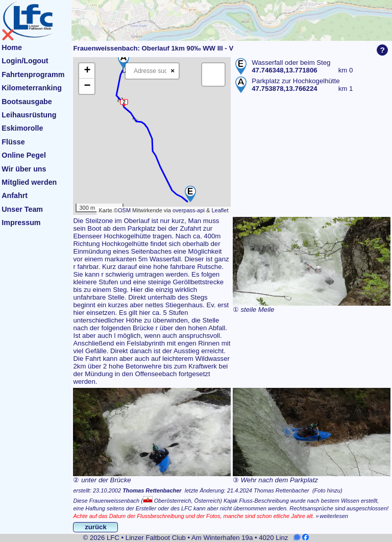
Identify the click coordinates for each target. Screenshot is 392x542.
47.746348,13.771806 (284, 70)
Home (12, 47)
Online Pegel (24, 155)
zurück (96, 527)
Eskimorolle (22, 128)
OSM (124, 210)
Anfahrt (15, 195)
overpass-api (189, 210)
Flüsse (13, 142)
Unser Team (22, 209)
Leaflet (220, 210)
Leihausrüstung (29, 115)
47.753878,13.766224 (284, 89)
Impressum (21, 223)
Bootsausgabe (27, 102)
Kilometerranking (32, 88)
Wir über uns (24, 169)
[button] (190, 194)
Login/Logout (25, 61)
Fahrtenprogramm (33, 75)
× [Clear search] (173, 71)
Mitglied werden (29, 182)
